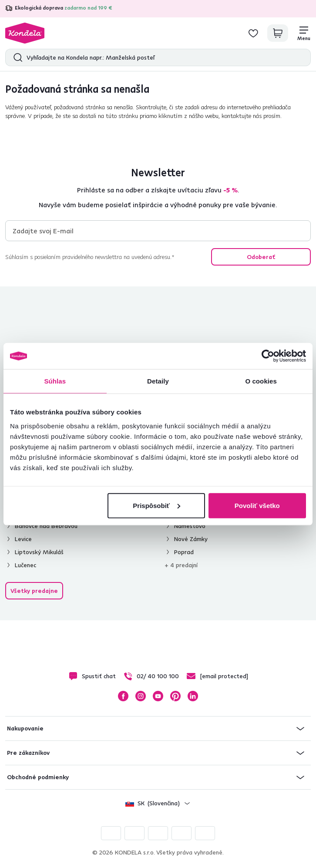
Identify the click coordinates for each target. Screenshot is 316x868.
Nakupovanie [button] (25, 728)
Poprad (184, 552)
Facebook (123, 696)
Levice (23, 539)
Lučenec (25, 565)
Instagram (141, 696)
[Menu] (304, 33)
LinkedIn (193, 696)
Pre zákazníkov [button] (28, 753)
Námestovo (190, 526)
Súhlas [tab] (55, 381)
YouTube (158, 696)
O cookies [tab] (261, 381)
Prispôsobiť (156, 505)
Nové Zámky (191, 539)
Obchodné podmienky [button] (38, 777)
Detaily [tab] (158, 381)
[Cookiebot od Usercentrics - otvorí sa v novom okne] (268, 356)
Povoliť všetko (257, 505)
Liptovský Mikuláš (39, 552)
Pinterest (175, 696)
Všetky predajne (34, 591)
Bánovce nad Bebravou (46, 526)
